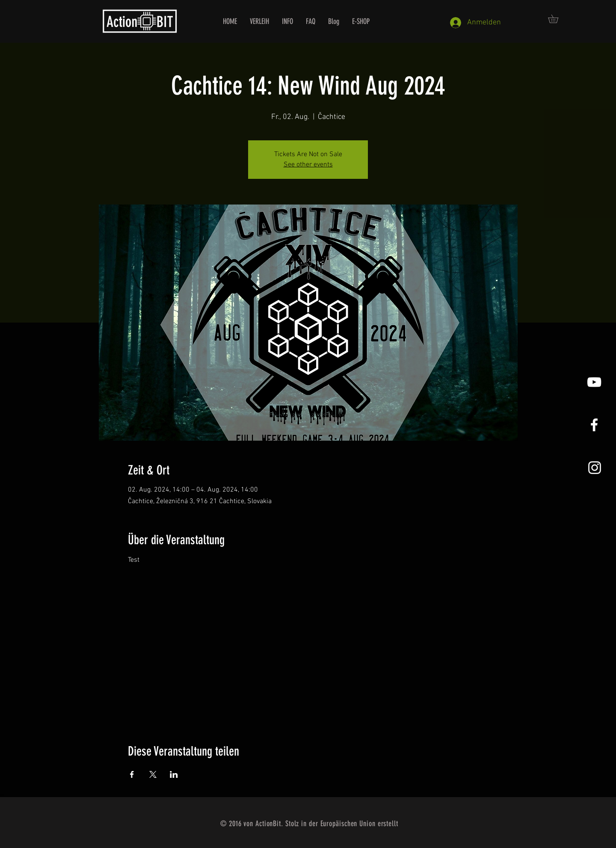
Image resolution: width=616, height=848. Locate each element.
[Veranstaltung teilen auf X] (153, 774)
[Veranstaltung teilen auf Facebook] (132, 774)
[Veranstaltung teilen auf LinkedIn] (174, 774)
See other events (308, 165)
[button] (557, 19)
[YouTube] (594, 382)
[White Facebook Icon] (594, 425)
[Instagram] (595, 468)
